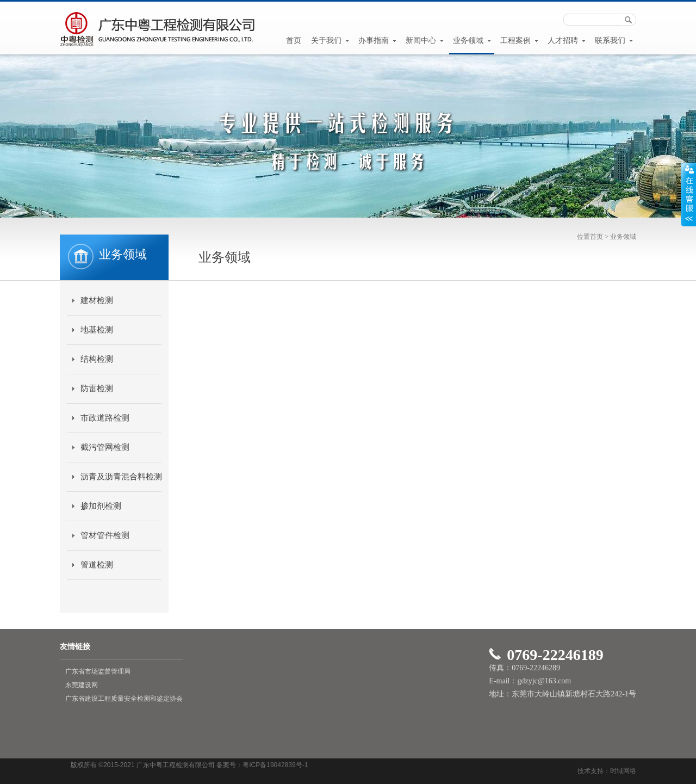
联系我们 (614, 41)
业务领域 (472, 41)
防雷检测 (97, 388)
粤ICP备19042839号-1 (275, 765)
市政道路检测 (105, 418)
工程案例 (519, 41)
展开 (688, 194)
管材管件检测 (105, 535)
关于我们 (330, 41)
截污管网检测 (105, 447)
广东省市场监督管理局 (98, 671)
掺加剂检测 (101, 506)
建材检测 (97, 300)
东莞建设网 (82, 685)
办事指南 (377, 41)
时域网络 (623, 771)
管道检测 (97, 565)
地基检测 (97, 330)
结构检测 (97, 359)
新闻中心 (425, 41)
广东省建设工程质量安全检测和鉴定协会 (124, 699)
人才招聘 (567, 41)
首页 (294, 41)
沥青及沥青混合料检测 (121, 477)
